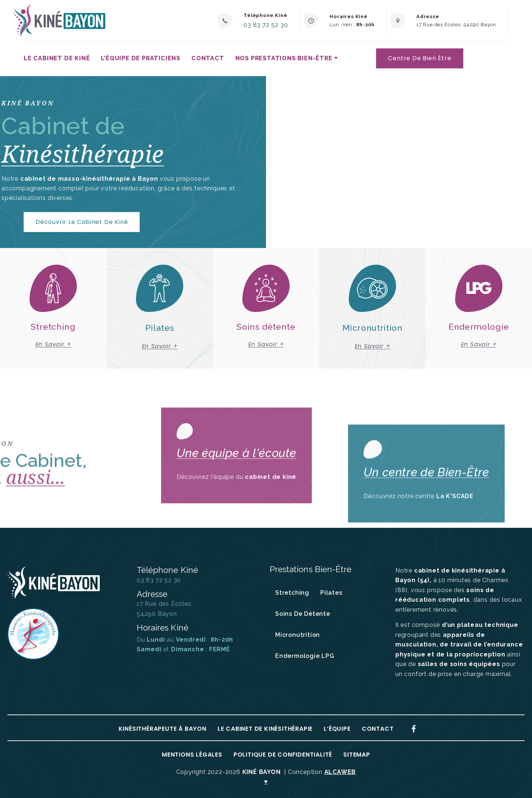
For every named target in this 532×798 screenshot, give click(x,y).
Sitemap (357, 755)
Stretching (292, 593)
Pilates (331, 593)
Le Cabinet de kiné (57, 58)
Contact (208, 58)
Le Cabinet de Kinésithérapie (265, 729)
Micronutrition (298, 635)
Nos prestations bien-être (284, 58)
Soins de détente (303, 614)
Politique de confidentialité (283, 755)
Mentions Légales (192, 755)
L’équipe (337, 729)
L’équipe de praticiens (141, 58)
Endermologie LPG (305, 656)
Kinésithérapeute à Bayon (163, 729)
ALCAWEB (340, 772)
